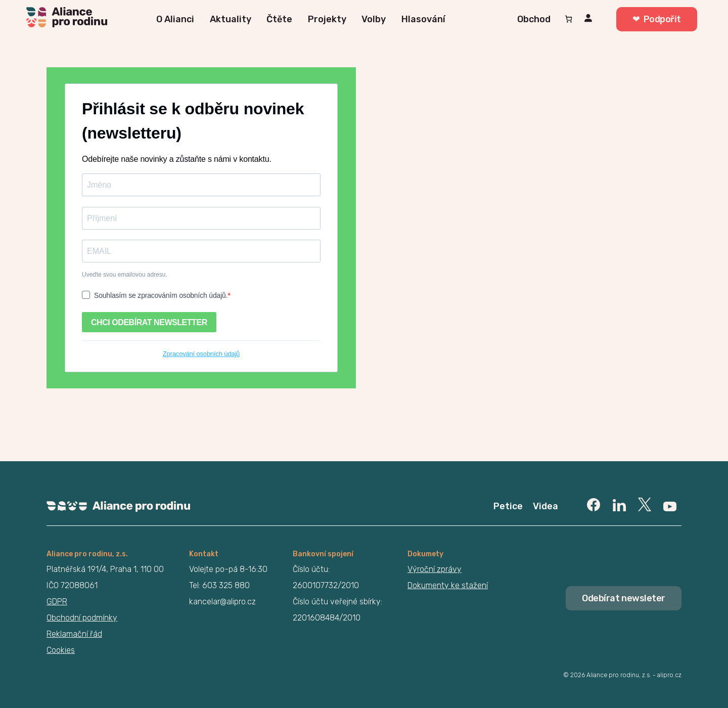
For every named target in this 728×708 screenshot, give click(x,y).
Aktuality (231, 19)
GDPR (57, 602)
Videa (545, 506)
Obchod (534, 19)
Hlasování (423, 19)
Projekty (327, 19)
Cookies (61, 650)
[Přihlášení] (590, 19)
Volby (374, 19)
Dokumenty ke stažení (448, 585)
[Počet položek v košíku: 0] (568, 19)
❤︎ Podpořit (657, 19)
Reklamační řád (74, 634)
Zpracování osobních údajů (201, 354)
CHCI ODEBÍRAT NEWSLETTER (149, 322)
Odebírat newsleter (624, 598)
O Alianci (175, 19)
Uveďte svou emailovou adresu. (125, 275)
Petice (508, 506)
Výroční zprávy (435, 569)
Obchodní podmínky (82, 618)
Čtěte (279, 19)
